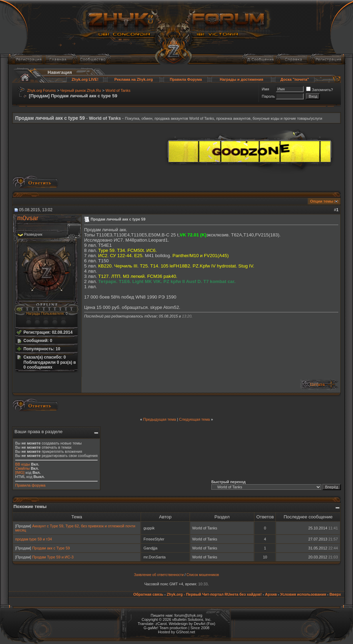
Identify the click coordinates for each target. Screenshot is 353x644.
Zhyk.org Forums (42, 90)
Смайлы (22, 468)
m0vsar (28, 218)
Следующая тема (194, 419)
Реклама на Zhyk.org (134, 79)
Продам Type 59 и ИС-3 (53, 557)
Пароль (268, 96)
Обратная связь (148, 594)
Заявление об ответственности (159, 575)
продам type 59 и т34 (34, 539)
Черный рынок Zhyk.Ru (81, 90)
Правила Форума (186, 79)
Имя (265, 89)
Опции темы (322, 201)
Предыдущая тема (159, 419)
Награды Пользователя (45, 314)
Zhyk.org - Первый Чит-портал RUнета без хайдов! (214, 594)
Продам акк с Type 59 (51, 548)
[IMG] (20, 472)
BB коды (23, 464)
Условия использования (303, 594)
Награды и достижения (241, 79)
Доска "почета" (295, 79)
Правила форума (30, 485)
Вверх (335, 594)
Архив (271, 594)
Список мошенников (203, 575)
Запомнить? (320, 90)
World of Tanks (118, 90)
